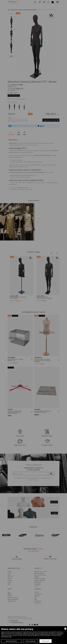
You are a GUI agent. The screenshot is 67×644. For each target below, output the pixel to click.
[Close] (65, 629)
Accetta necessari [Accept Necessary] (30, 641)
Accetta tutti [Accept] (46, 641)
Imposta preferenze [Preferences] (11, 641)
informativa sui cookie (6, 637)
